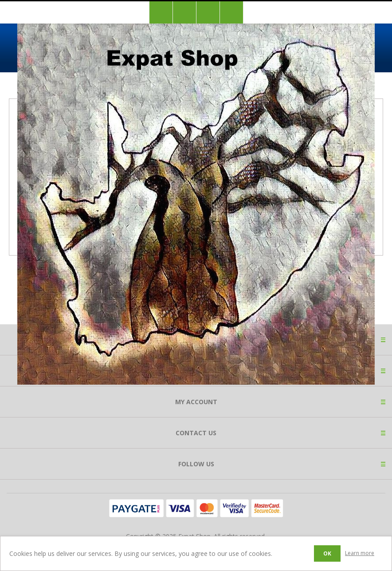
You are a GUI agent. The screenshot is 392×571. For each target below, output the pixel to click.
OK (327, 553)
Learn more (360, 553)
